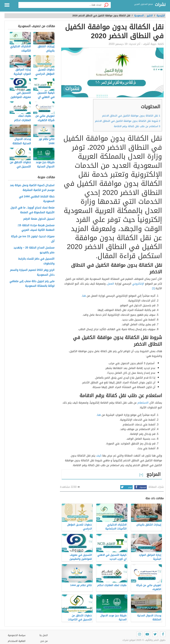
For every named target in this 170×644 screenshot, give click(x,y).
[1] (154, 288)
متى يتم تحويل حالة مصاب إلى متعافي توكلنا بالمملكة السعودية (32, 284)
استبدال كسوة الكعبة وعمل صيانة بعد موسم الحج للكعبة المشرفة (32, 188)
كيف (99, 456)
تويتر (126, 487)
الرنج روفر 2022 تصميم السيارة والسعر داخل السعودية (32, 273)
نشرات (160, 5)
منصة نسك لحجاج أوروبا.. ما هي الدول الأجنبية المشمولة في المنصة (32, 210)
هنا (84, 296)
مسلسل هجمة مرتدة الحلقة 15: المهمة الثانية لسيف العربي (36, 228)
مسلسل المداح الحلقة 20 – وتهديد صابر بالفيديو (34, 250)
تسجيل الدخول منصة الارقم (39, 219)
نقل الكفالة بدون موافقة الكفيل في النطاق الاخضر (131, 116)
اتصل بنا (44, 635)
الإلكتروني (138, 284)
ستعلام (142, 403)
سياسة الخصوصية (17, 635)
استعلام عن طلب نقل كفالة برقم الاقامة (137, 126)
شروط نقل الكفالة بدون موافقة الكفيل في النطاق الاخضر (128, 121)
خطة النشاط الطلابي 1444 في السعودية (37, 199)
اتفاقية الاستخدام (17, 641)
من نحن (44, 641)
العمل (111, 284)
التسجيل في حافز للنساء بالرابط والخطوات (36, 261)
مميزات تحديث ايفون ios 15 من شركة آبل (33, 239)
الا (147, 403)
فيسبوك (140, 487)
